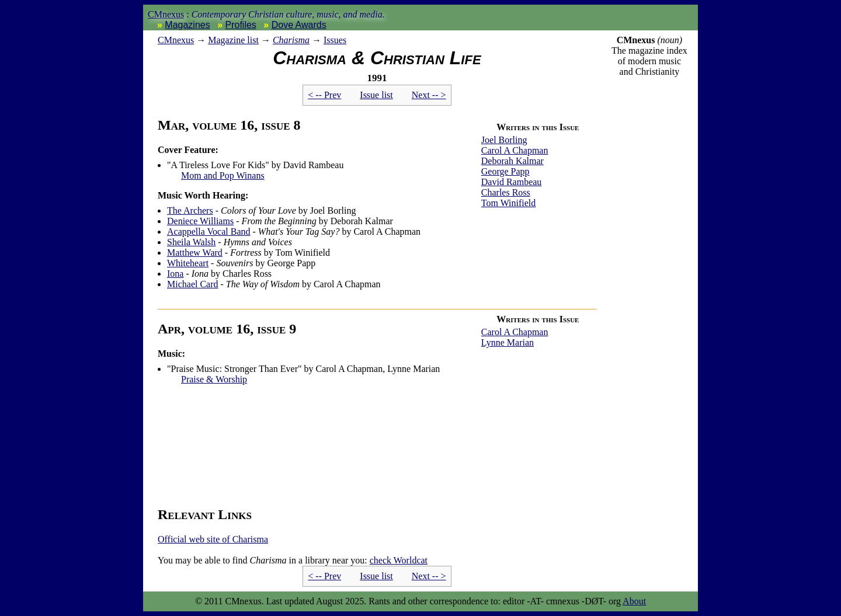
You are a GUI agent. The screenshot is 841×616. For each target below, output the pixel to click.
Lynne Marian (508, 342)
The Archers (190, 210)
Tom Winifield (508, 203)
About (634, 601)
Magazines (187, 25)
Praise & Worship (214, 379)
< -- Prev (324, 95)
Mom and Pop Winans (223, 175)
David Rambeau (512, 182)
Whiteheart (188, 263)
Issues (335, 40)
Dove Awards (299, 25)
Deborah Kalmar (512, 161)
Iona (175, 274)
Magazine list (233, 40)
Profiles (241, 25)
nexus (176, 40)
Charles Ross (506, 192)
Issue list (376, 95)
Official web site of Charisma (213, 539)
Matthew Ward (195, 253)
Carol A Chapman (515, 150)
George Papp (505, 171)
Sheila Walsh (191, 242)
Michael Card (193, 284)
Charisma (291, 40)
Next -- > (429, 95)
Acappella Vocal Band (208, 232)
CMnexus (166, 14)
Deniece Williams (200, 221)
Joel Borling (504, 140)
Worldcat (399, 560)
